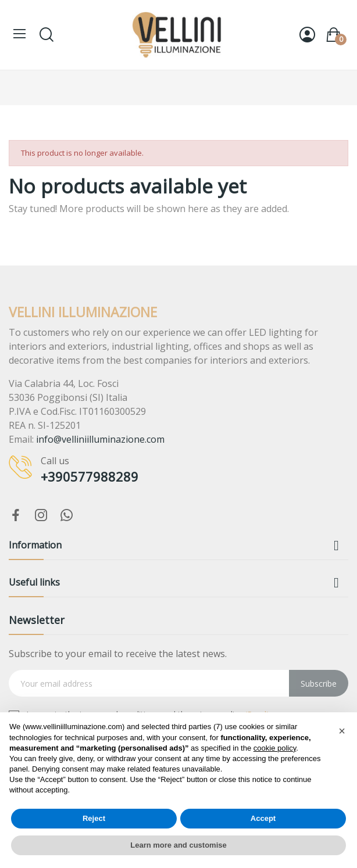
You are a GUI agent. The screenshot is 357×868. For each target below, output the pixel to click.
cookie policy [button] (275, 748)
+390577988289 (90, 476)
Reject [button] (94, 818)
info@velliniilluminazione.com (100, 439)
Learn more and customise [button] (178, 845)
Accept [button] (263, 818)
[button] (342, 731)
